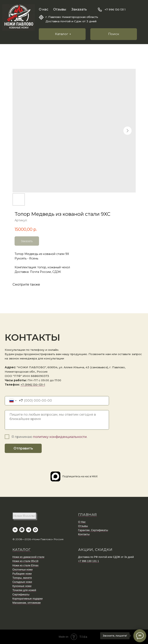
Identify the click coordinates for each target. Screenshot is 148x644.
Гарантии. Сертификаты (93, 530)
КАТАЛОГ (22, 550)
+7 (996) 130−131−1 (33, 385)
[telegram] (29, 530)
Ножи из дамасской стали (28, 557)
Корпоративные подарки (28, 599)
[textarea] (57, 420)
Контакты (84, 534)
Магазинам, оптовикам (27, 603)
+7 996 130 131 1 (115, 9)
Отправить (23, 448)
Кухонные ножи (22, 586)
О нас (44, 9)
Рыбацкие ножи (22, 574)
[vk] (15, 530)
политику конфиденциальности (60, 437)
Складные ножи (22, 582)
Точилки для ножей (24, 590)
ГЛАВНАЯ (88, 515)
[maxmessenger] (35, 530)
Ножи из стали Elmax (26, 565)
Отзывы (60, 9)
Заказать (79, 9)
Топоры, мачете (22, 578)
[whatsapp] (22, 530)
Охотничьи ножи (23, 570)
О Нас (82, 522)
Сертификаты (21, 594)
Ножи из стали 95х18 (25, 561)
